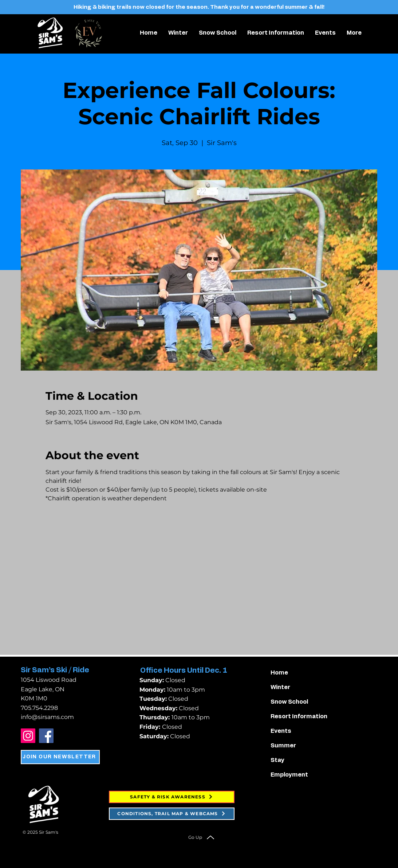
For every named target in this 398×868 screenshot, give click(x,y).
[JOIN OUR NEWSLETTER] (60, 757)
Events (281, 731)
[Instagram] (28, 736)
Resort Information (299, 716)
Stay (277, 760)
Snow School (289, 702)
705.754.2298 (39, 708)
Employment (289, 775)
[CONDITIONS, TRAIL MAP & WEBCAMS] (172, 814)
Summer (283, 746)
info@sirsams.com (47, 717)
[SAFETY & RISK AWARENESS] (172, 797)
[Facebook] (46, 736)
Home (279, 673)
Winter (280, 687)
